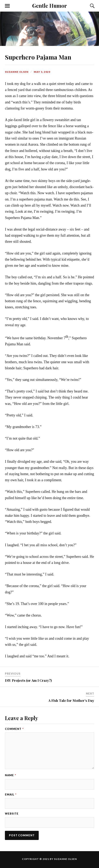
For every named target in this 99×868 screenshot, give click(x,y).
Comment (14, 729)
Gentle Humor (49, 5)
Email (11, 794)
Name (10, 775)
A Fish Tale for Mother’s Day (71, 700)
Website (12, 814)
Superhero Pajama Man (38, 57)
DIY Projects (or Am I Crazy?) (28, 680)
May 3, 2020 (42, 72)
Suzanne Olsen (17, 72)
